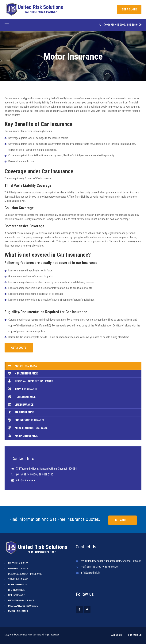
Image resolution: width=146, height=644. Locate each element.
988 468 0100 (134, 25)
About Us (117, 635)
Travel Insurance (18, 579)
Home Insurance (17, 584)
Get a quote (123, 520)
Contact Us (135, 635)
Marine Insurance (18, 611)
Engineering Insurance (21, 600)
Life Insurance (16, 590)
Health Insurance (18, 569)
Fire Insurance (16, 595)
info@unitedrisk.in (26, 480)
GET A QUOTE (129, 9)
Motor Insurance (18, 563)
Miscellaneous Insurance (23, 606)
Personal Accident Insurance (25, 574)
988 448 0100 (118, 25)
